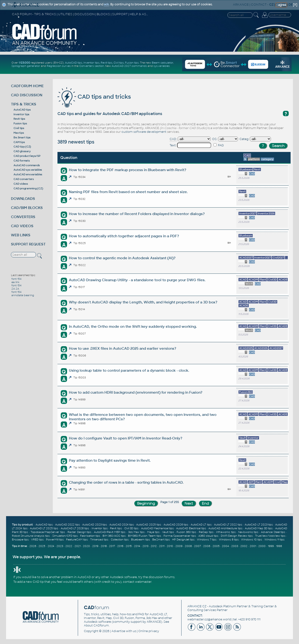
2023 (60, 546)
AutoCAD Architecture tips (225, 528)
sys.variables (162, 66)
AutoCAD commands (27, 165)
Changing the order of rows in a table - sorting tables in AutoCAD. (126, 482)
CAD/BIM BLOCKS (27, 208)
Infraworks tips (226, 532)
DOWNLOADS (23, 199)
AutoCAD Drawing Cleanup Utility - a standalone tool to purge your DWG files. (137, 280)
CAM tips (19, 142)
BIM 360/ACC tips (114, 536)
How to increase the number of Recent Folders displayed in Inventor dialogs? (137, 214)
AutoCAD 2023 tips (94, 525)
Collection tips (120, 540)
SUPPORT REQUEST (28, 244)
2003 (235, 546)
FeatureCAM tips (77, 540)
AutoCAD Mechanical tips (157, 528)
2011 (162, 546)
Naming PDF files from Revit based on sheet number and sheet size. (128, 192)
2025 (42, 546)
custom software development (144, 132)
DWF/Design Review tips (237, 536)
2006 (207, 546)
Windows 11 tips (274, 540)
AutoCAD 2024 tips (122, 525)
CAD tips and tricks (94, 97)
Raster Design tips (79, 532)
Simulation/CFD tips (65, 536)
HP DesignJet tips (183, 540)
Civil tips (119, 63)
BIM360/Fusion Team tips (144, 536)
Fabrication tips (90, 536)
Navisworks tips (248, 532)
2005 (216, 546)
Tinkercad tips (99, 540)
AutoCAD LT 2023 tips (259, 525)
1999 (271, 546)
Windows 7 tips (207, 540)
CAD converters (24, 179)
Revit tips (107, 63)
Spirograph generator (26, 66)
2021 (78, 546)
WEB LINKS (21, 235)
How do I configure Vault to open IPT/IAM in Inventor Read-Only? (126, 438)
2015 (129, 546)
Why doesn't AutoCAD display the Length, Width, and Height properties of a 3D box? (143, 302)
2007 (198, 546)
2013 (145, 546)
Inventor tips (91, 63)
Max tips (19, 133)
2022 (69, 546)
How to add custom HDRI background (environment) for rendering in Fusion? (136, 392)
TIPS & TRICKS (24, 104)
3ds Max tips (136, 532)
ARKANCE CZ (197, 606)
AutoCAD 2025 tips (149, 525)
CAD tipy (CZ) (22, 147)
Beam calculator (162, 63)
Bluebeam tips (141, 540)
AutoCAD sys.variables (28, 170)
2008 (188, 546)
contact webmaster (137, 582)
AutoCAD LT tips (201, 525)
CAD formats (22, 161)
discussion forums (162, 577)
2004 (225, 546)
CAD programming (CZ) (28, 188)
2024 (51, 546)
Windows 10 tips (252, 540)
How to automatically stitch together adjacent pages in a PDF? (124, 236)
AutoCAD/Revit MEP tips (110, 532)
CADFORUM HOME (27, 86)
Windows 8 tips (229, 540)
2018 (104, 546)
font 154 (16, 279)
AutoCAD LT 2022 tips (228, 525)
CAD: (173, 139)
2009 (179, 546)
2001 (253, 546)
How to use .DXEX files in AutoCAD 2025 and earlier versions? (123, 348)
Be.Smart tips (22, 137)
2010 (170, 546)
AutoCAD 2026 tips (176, 525)
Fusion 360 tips (186, 532)
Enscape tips (20, 540)
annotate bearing (23, 295)
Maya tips (153, 532)
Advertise (118, 631)
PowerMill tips (55, 540)
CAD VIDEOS (22, 226)
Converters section (92, 66)
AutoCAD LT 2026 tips (75, 528)
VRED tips (37, 540)
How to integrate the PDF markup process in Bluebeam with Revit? (128, 170)
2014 (137, 546)
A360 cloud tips (208, 536)
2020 (86, 546)
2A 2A (15, 289)
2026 (33, 546)
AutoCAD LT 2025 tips (44, 528)
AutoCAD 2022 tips (68, 525)
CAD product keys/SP (27, 156)
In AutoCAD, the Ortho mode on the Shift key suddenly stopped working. (133, 326)
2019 (95, 546)
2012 (154, 546)
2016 (120, 546)
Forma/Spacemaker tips (180, 536)
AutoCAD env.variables (28, 174)
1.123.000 (24, 63)
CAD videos (21, 184)
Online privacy (149, 631)
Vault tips (168, 532)
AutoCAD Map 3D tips (259, 528)
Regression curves (59, 66)
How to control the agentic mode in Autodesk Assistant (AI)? (122, 258)
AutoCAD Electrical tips (191, 528)
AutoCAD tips (74, 63)
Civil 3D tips (131, 528)
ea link (15, 282)
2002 (244, 546)
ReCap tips (206, 532)
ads (106, 4)
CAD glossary (22, 151)
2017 (112, 546)
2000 (262, 546)
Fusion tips (132, 63)
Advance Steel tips (273, 532)
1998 (279, 546)
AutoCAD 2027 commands (129, 66)
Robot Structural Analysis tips (31, 536)
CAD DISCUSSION (27, 95)
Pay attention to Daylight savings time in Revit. (110, 460)
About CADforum (96, 626)
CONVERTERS (23, 217)
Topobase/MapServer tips (48, 532)
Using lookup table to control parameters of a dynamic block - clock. (129, 370)
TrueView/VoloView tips (270, 536)
